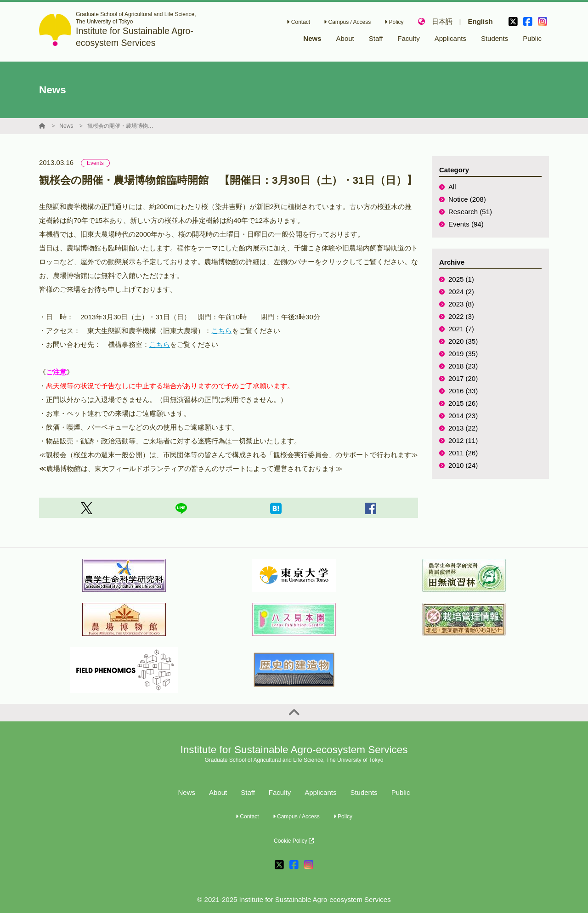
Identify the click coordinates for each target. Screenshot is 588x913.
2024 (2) (461, 292)
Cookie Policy (294, 841)
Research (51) (470, 212)
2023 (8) (461, 304)
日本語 (442, 21)
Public (401, 792)
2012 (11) (463, 440)
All (452, 187)
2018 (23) (463, 366)
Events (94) (466, 224)
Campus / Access (347, 22)
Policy (394, 22)
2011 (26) (463, 453)
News (66, 126)
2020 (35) (463, 341)
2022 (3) (461, 316)
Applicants (320, 792)
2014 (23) (463, 416)
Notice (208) (467, 199)
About (218, 792)
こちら (222, 331)
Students (364, 792)
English (480, 21)
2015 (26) (463, 403)
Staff (248, 792)
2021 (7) (461, 329)
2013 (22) (463, 428)
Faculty (280, 792)
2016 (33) (463, 391)
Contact (298, 22)
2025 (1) (461, 279)
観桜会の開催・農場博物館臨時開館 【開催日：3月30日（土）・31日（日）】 (122, 126)
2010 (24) (463, 465)
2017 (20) (463, 378)
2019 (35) (463, 354)
